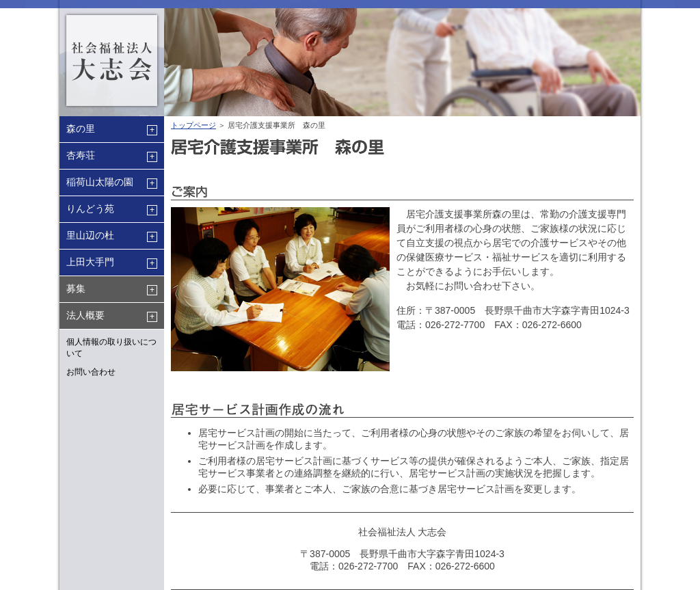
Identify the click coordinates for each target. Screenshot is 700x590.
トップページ (193, 125)
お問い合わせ (91, 372)
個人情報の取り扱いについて (111, 348)
